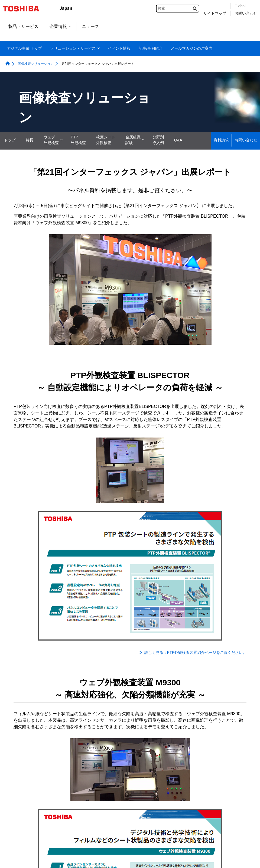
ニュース (90, 26)
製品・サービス (23, 26)
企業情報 (60, 26)
